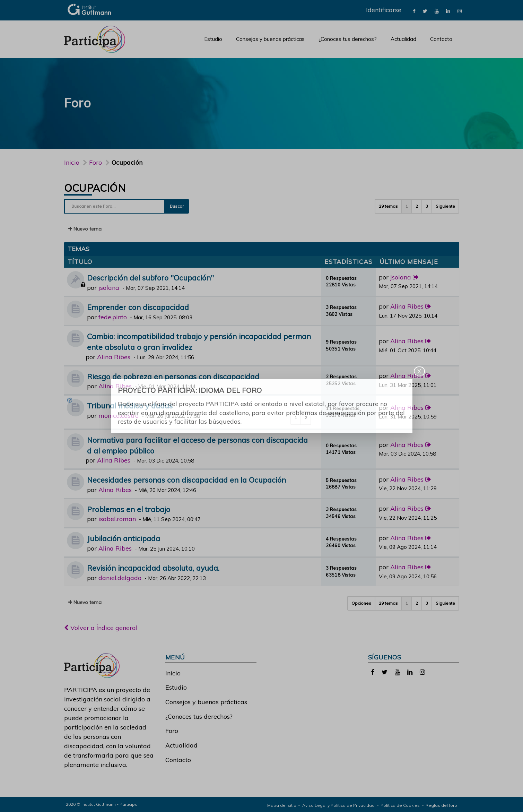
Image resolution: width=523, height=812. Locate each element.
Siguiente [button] (445, 206)
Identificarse (384, 10)
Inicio (72, 162)
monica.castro (119, 416)
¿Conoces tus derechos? (348, 39)
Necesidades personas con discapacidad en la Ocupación (186, 480)
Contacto (441, 39)
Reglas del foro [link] (441, 805)
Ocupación (95, 188)
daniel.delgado (120, 578)
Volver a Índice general (101, 628)
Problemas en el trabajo (129, 509)
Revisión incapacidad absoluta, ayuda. (153, 568)
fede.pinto (113, 317)
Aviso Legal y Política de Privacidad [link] (338, 805)
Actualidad (403, 39)
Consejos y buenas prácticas (270, 39)
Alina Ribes (407, 306)
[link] (414, 11)
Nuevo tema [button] (85, 229)
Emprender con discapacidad (138, 307)
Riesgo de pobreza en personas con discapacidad (173, 376)
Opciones (361, 603)
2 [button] (417, 206)
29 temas (388, 206)
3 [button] (427, 206)
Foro (172, 731)
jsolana (109, 288)
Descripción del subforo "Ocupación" (150, 278)
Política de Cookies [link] (400, 805)
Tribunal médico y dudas (130, 405)
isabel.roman (117, 519)
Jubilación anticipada (124, 538)
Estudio (213, 39)
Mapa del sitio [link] (282, 805)
